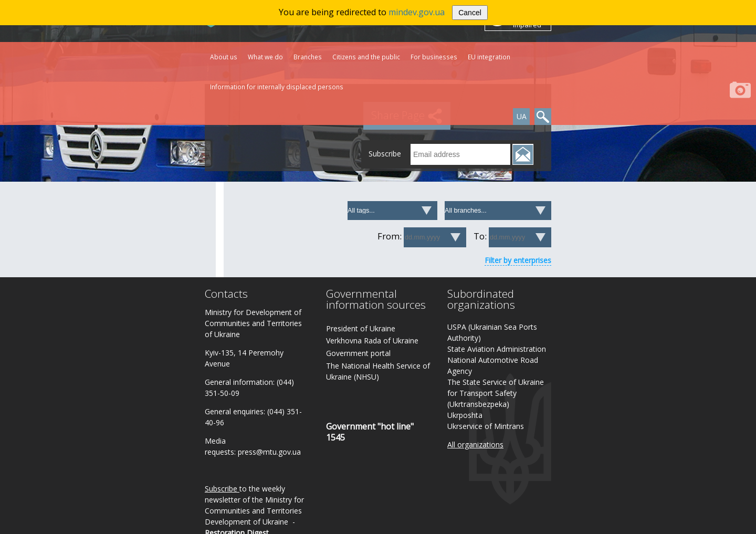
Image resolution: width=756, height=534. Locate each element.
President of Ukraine (361, 328)
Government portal (358, 353)
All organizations (475, 444)
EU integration (489, 57)
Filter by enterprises (518, 260)
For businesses (434, 57)
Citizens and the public (366, 57)
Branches (308, 57)
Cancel (470, 13)
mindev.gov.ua (417, 12)
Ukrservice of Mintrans (486, 426)
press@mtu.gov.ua (269, 452)
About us (224, 57)
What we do (265, 57)
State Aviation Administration (497, 349)
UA (522, 116)
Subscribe (221, 489)
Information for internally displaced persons (277, 87)
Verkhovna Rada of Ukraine (372, 341)
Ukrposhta (465, 415)
